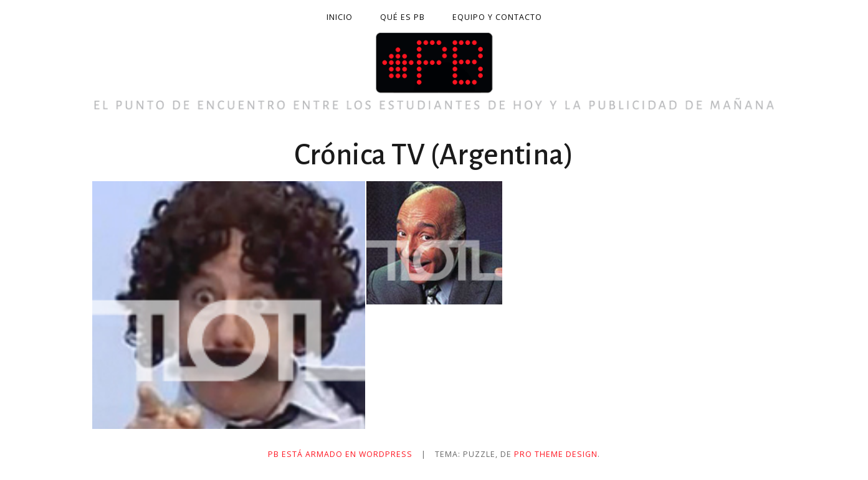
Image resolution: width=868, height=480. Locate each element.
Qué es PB (403, 17)
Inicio (340, 17)
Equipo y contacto (497, 17)
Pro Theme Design (556, 454)
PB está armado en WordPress (340, 454)
